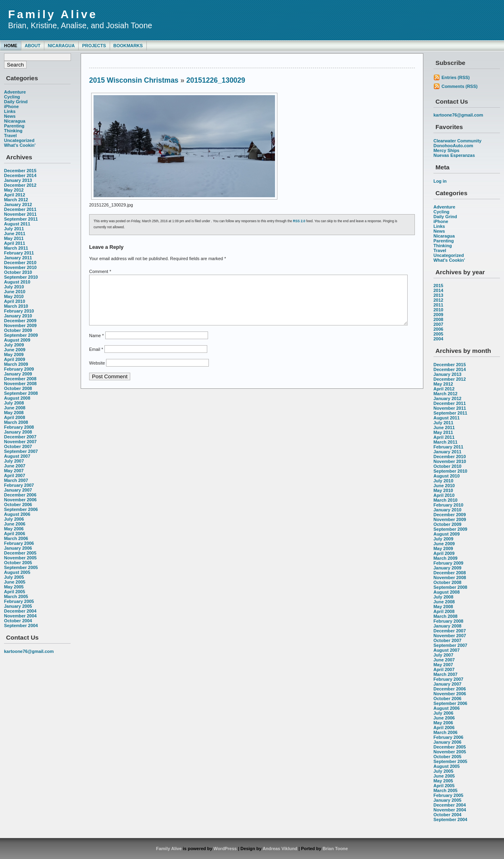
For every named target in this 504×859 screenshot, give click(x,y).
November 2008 (20, 384)
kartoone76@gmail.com (29, 651)
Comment (100, 271)
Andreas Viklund (280, 849)
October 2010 (18, 272)
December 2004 (20, 611)
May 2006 (14, 529)
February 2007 (19, 485)
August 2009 (17, 340)
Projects (94, 46)
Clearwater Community (457, 141)
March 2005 (16, 596)
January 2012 (18, 204)
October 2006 (18, 505)
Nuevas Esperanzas (454, 155)
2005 (438, 334)
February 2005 (19, 601)
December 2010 (20, 263)
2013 (438, 295)
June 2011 (15, 234)
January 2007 (18, 490)
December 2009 (20, 321)
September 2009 (21, 335)
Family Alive (53, 14)
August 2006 (17, 514)
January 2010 (18, 316)
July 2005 (14, 577)
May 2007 (14, 471)
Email (96, 359)
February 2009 (19, 369)
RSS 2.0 (299, 221)
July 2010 (14, 287)
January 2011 (18, 258)
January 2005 (18, 606)
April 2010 (15, 301)
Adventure (15, 92)
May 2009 (14, 354)
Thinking (13, 131)
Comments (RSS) (459, 86)
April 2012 (15, 195)
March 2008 (16, 422)
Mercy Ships (446, 150)
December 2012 (20, 185)
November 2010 (20, 267)
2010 (438, 310)
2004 (438, 339)
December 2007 (20, 437)
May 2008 (14, 413)
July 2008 (14, 403)
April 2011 (15, 243)
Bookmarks (128, 46)
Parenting (14, 126)
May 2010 (14, 296)
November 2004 (20, 616)
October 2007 (18, 446)
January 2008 (18, 432)
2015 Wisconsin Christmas (134, 80)
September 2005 (21, 567)
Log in (440, 181)
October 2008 (18, 388)
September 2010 (21, 277)
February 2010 (19, 311)
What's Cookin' (20, 145)
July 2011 (14, 229)
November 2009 (20, 325)
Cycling (12, 97)
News (10, 116)
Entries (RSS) (456, 77)
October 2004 (18, 621)
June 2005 (15, 582)
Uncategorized (19, 140)
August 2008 (17, 398)
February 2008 (19, 427)
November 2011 (20, 214)
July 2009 (14, 345)
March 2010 (16, 306)
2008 (438, 319)
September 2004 (21, 625)
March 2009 (16, 364)
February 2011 (19, 253)
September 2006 (21, 509)
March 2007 (16, 480)
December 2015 (20, 171)
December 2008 (20, 379)
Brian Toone (335, 849)
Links (10, 111)
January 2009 (18, 374)
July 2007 (14, 461)
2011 (438, 305)
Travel (10, 136)
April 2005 (15, 592)
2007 (438, 324)
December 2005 (20, 553)
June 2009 (15, 350)
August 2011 (17, 224)
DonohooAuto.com (453, 146)
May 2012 (14, 190)
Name (96, 345)
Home (11, 46)
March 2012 (16, 200)
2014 (438, 290)
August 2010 (17, 282)
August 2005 (17, 572)
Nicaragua (61, 46)
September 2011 (21, 219)
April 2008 (15, 417)
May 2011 (14, 238)
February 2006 (19, 543)
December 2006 (20, 495)
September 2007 (21, 451)
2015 (438, 286)
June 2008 (15, 408)
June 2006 (15, 524)
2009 (438, 315)
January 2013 (18, 180)
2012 (438, 300)
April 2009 (15, 359)
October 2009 (18, 330)
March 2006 (16, 538)
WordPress (225, 849)
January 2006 (18, 548)
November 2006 (20, 500)
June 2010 (15, 292)
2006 (438, 329)
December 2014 (20, 175)
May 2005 (14, 587)
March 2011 (16, 248)
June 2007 (15, 466)
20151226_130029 (216, 80)
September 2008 (21, 393)
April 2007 (15, 475)
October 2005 (18, 563)
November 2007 (20, 442)
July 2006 (14, 519)
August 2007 (17, 456)
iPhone (11, 106)
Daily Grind (16, 102)
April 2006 (15, 534)
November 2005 (20, 558)
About (32, 46)
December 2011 (20, 209)
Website (97, 373)
